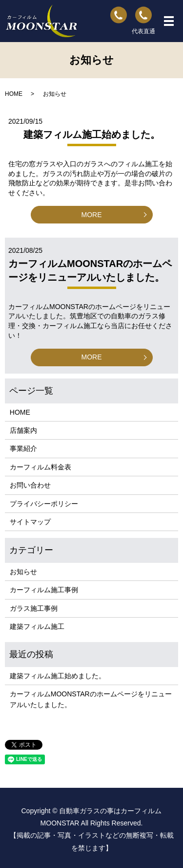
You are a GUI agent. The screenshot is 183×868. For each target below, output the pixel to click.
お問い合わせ (30, 485)
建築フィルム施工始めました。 (92, 134)
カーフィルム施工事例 (44, 590)
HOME (14, 94)
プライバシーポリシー (44, 504)
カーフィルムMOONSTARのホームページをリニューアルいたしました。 (91, 699)
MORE (92, 215)
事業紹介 (23, 448)
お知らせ (23, 572)
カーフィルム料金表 (41, 467)
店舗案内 (23, 430)
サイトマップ (30, 522)
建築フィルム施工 (37, 626)
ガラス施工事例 (34, 608)
